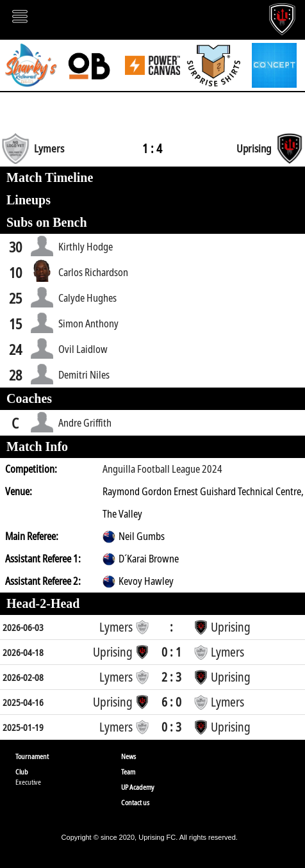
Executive (28, 782)
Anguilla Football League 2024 (162, 469)
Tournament (32, 756)
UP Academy (138, 787)
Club (22, 772)
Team (128, 772)
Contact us (135, 802)
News (128, 756)
